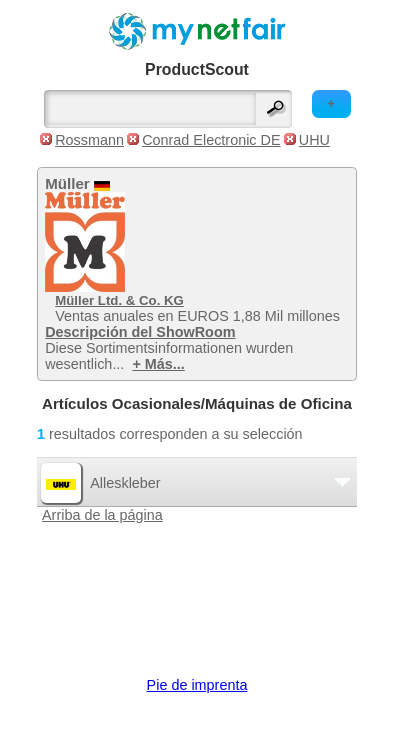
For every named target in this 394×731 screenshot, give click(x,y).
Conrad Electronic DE (211, 140)
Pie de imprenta (197, 685)
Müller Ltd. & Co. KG (119, 300)
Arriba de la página (102, 515)
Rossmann (89, 140)
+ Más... (158, 364)
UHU (314, 140)
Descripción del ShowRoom (140, 332)
